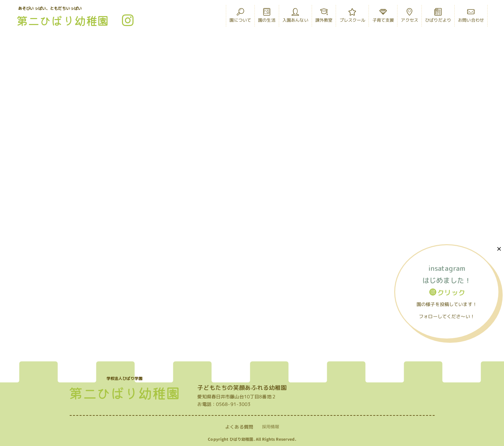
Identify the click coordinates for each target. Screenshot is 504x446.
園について (240, 17)
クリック (447, 293)
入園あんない (295, 17)
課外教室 (324, 17)
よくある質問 (239, 427)
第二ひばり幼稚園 (63, 20)
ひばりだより (438, 17)
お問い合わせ (471, 17)
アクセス (409, 17)
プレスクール (353, 17)
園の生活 (267, 17)
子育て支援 (383, 17)
